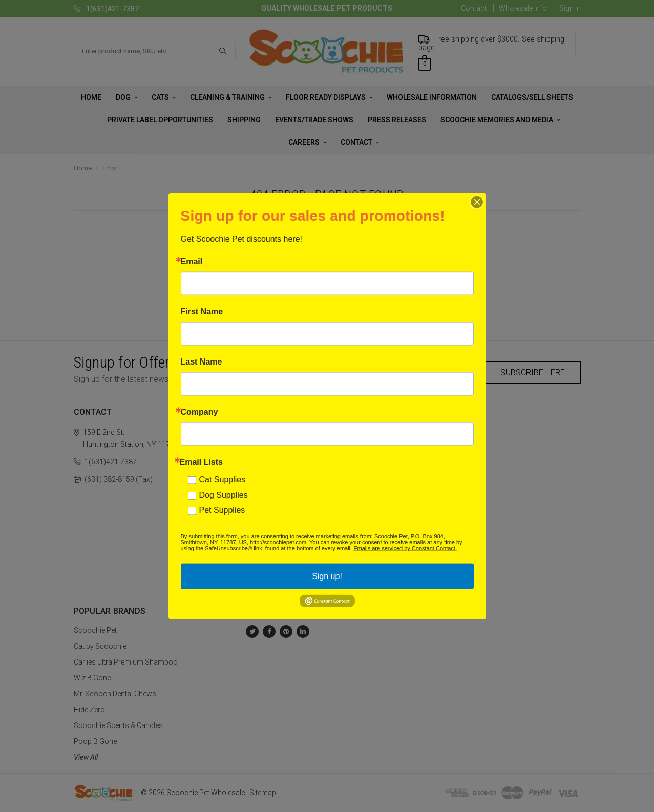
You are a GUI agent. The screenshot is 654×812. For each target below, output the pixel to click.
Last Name (202, 362)
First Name (202, 312)
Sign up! (327, 576)
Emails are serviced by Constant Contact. (405, 548)
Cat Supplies (223, 479)
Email (192, 262)
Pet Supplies (222, 510)
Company (199, 412)
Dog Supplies (224, 495)
